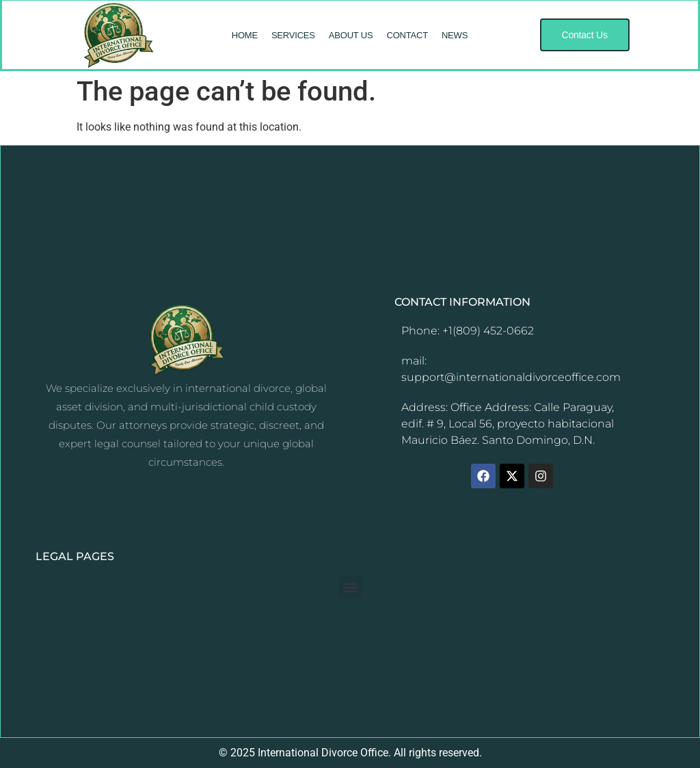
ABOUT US (351, 35)
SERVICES (293, 35)
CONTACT (407, 35)
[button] (585, 35)
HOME (245, 35)
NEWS (455, 35)
